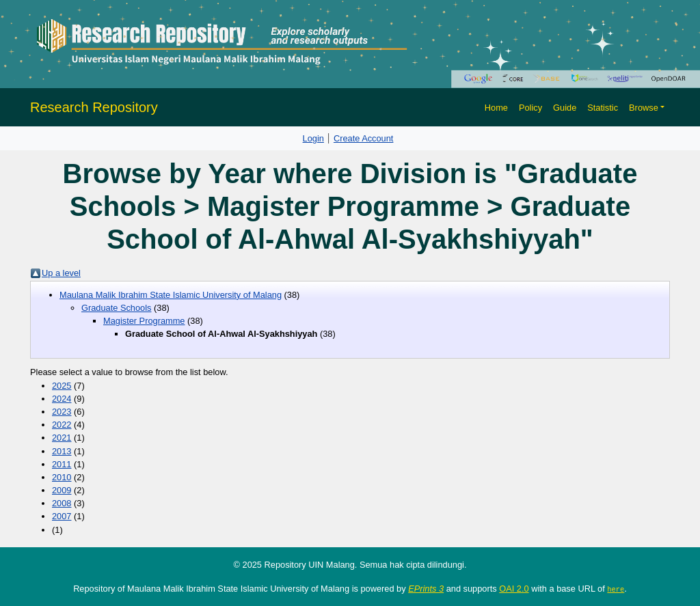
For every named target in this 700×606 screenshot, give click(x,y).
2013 (62, 451)
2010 (62, 477)
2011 (62, 464)
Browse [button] (644, 108)
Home (496, 108)
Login (313, 138)
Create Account (364, 138)
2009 (62, 490)
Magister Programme (144, 321)
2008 (62, 503)
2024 (62, 399)
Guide (565, 108)
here (616, 589)
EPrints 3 (426, 589)
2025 (62, 386)
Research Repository (94, 107)
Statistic (603, 108)
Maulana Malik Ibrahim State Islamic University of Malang (171, 295)
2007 (62, 516)
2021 (62, 438)
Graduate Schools (116, 308)
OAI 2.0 (514, 589)
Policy (530, 108)
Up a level (61, 273)
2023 (62, 412)
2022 (62, 425)
